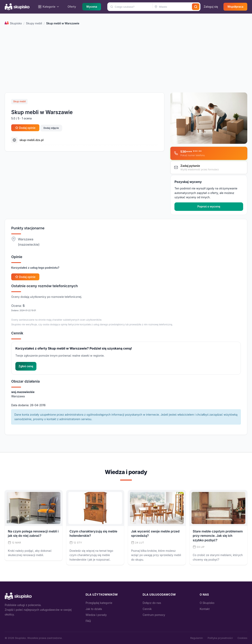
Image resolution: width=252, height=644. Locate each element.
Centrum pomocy (154, 615)
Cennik (147, 609)
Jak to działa (94, 609)
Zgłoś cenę (26, 366)
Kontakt (205, 609)
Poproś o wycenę (209, 206)
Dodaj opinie (25, 128)
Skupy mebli (34, 23)
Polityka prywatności (220, 638)
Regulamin (196, 638)
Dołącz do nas (152, 603)
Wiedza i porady (96, 615)
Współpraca (235, 7)
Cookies (242, 638)
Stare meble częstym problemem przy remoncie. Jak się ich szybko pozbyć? (218, 536)
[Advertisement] (126, 60)
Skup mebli (19, 101)
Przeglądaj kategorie (99, 603)
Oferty (72, 7)
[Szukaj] (196, 7)
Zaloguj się (211, 7)
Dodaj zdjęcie (51, 128)
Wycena (92, 7)
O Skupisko (207, 603)
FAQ (88, 621)
